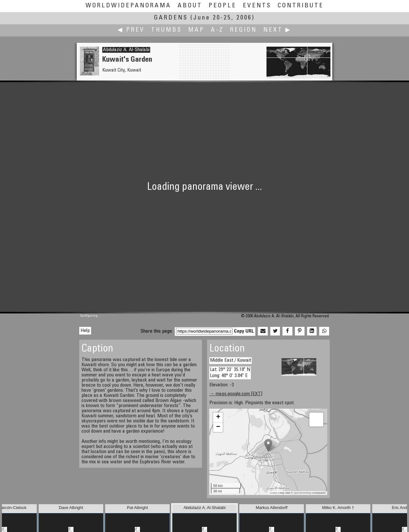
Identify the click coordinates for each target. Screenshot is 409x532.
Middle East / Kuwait (231, 360)
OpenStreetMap (302, 493)
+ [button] (218, 417)
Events (257, 6)
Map (196, 30)
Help (85, 331)
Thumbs (166, 30)
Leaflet (274, 493)
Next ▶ (277, 30)
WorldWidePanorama (128, 6)
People (223, 6)
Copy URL (244, 331)
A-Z (217, 30)
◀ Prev (131, 30)
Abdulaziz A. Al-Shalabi (126, 50)
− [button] (218, 427)
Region (243, 30)
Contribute (301, 6)
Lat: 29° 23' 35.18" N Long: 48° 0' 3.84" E (230, 373)
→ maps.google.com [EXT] (236, 394)
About (190, 6)
